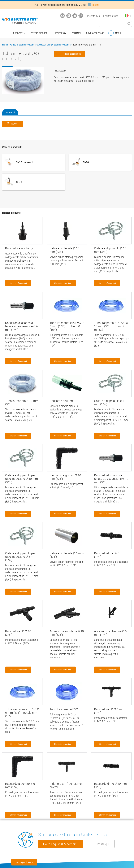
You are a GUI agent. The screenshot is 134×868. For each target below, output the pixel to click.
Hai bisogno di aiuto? (24, 862)
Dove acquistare (95, 33)
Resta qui (103, 844)
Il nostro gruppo (111, 16)
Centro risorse (39, 33)
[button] (23, 80)
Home (5, 45)
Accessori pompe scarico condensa (54, 45)
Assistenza (61, 33)
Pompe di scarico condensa (23, 45)
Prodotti (18, 33)
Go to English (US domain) (60, 844)
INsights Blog (94, 16)
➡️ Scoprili (94, 5)
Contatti (76, 33)
